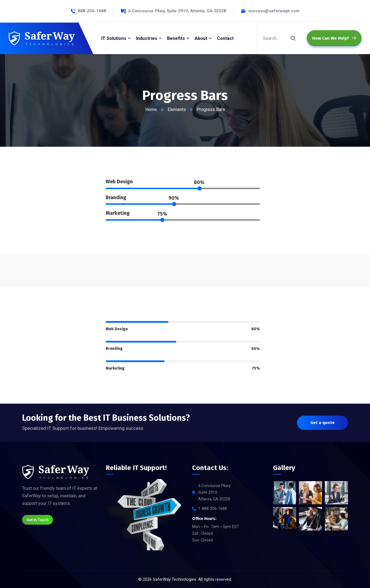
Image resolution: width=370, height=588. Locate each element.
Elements (177, 109)
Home (151, 109)
